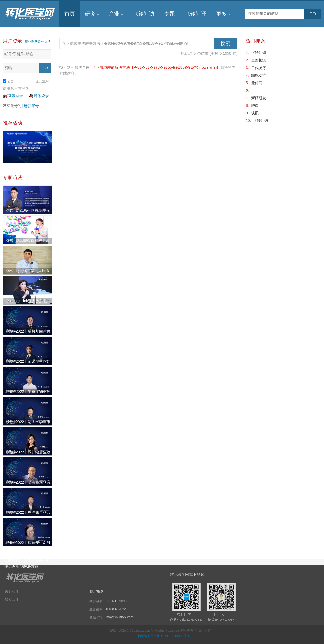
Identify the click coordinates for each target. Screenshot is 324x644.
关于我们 (11, 591)
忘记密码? (44, 81)
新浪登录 (13, 96)
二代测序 (259, 68)
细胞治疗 (259, 75)
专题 (170, 14)
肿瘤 (255, 105)
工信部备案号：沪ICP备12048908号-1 (162, 636)
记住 (8, 81)
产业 (116, 14)
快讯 (255, 113)
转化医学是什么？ (38, 42)
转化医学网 (189, 631)
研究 (92, 14)
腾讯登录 (39, 96)
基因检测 (259, 60)
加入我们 (11, 600)
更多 (223, 14)
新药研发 (259, 98)
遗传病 (257, 83)
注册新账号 (29, 106)
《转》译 (195, 14)
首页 (70, 14)
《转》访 (144, 14)
